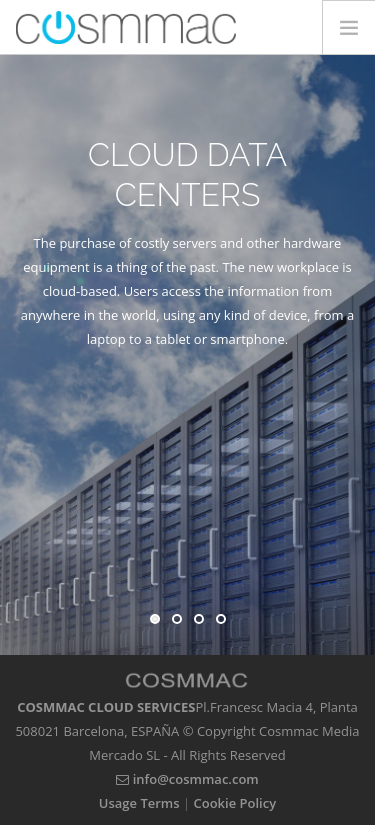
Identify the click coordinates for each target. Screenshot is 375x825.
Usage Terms (139, 803)
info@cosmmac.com (187, 779)
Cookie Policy (235, 803)
